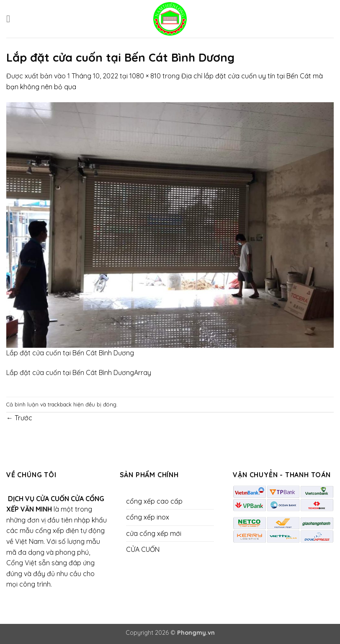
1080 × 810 (145, 76)
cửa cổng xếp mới (154, 533)
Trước (19, 418)
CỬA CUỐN (143, 549)
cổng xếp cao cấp (154, 501)
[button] (11, 19)
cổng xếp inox (148, 517)
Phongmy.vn (196, 633)
